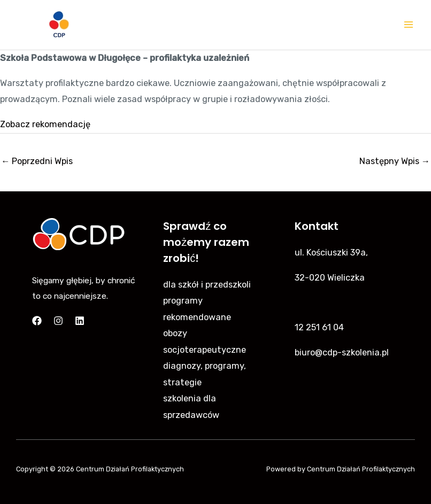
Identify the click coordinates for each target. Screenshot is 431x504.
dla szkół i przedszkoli (207, 285)
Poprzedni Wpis (37, 161)
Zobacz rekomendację (45, 124)
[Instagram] (58, 321)
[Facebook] (37, 321)
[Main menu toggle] (408, 25)
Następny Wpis (395, 161)
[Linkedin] (80, 321)
